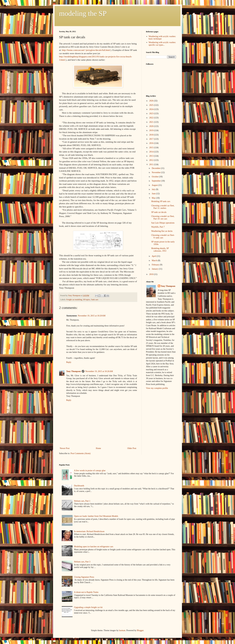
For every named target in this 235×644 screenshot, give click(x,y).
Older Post (132, 448)
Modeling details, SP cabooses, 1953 (160, 250)
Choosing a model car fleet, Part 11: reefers (163, 207)
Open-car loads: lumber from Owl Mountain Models (96, 516)
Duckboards (79, 486)
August (155, 185)
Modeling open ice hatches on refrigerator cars (94, 547)
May (154, 198)
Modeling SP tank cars (161, 201)
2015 (152, 148)
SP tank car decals (159, 212)
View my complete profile (157, 388)
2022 (152, 118)
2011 (152, 164)
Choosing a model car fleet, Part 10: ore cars (163, 218)
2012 (152, 160)
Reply (69, 362)
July (154, 189)
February (156, 265)
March (155, 260)
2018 (152, 135)
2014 (152, 152)
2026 (152, 101)
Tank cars (95, 300)
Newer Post (65, 448)
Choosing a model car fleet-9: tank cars (163, 236)
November (156, 172)
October (155, 177)
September (156, 181)
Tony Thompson (74, 371)
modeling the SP (83, 13)
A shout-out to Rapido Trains (86, 592)
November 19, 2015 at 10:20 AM (92, 316)
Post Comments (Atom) (81, 453)
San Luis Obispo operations (163, 223)
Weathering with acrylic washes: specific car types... (162, 44)
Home (98, 448)
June (154, 194)
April (154, 256)
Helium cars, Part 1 (82, 501)
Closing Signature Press (84, 577)
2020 (152, 126)
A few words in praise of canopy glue (90, 471)
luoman (122, 630)
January (155, 269)
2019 (152, 130)
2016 (152, 143)
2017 (152, 139)
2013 (152, 156)
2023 (152, 113)
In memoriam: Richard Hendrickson (89, 531)
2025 (152, 105)
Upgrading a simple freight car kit (88, 607)
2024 (152, 109)
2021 (152, 122)
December (156, 168)
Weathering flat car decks (162, 231)
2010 (152, 274)
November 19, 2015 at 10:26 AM (99, 371)
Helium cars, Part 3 (82, 562)
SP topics (87, 300)
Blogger (140, 630)
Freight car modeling (74, 300)
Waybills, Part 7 (158, 227)
